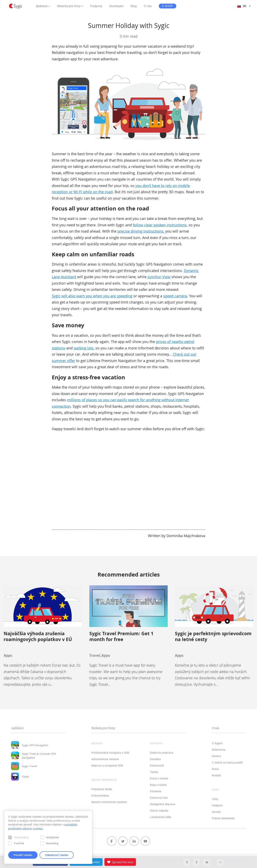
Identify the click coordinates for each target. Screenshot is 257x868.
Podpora (96, 6)
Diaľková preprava (162, 753)
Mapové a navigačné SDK (107, 765)
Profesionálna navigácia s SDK (110, 753)
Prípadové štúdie (102, 789)
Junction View (159, 277)
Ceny (215, 799)
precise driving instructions (140, 231)
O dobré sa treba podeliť (227, 762)
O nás (148, 6)
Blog (134, 6)
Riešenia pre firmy (69, 6)
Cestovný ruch (159, 798)
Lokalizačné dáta (161, 817)
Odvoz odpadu (159, 811)
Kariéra (216, 756)
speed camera (175, 296)
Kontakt (216, 775)
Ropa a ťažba (158, 785)
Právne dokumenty (223, 818)
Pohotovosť (157, 765)
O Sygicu (217, 743)
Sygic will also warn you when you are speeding (92, 296)
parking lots (84, 348)
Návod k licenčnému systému (109, 802)
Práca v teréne (159, 778)
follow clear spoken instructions (160, 225)
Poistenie (156, 791)
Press (215, 769)
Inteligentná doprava (163, 804)
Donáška (155, 759)
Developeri (116, 6)
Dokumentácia (100, 795)
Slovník (216, 812)
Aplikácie (42, 6)
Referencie (219, 750)
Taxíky (154, 772)
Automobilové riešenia (105, 759)
